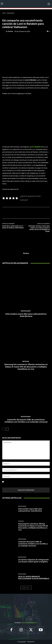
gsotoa (11, 31)
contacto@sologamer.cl (29, 623)
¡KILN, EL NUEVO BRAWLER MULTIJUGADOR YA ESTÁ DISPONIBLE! (34, 578)
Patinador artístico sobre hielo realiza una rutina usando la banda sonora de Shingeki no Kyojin (39, 229)
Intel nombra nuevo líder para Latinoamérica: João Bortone (26, 315)
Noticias (15, 17)
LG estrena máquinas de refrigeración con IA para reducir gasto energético (34, 561)
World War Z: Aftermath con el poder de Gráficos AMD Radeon (13, 227)
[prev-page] (4, 429)
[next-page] (7, 429)
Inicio (4, 13)
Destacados (11, 13)
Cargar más (26, 588)
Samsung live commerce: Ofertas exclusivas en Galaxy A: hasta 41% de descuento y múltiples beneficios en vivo (26, 367)
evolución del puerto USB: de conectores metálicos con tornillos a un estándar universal (26, 421)
